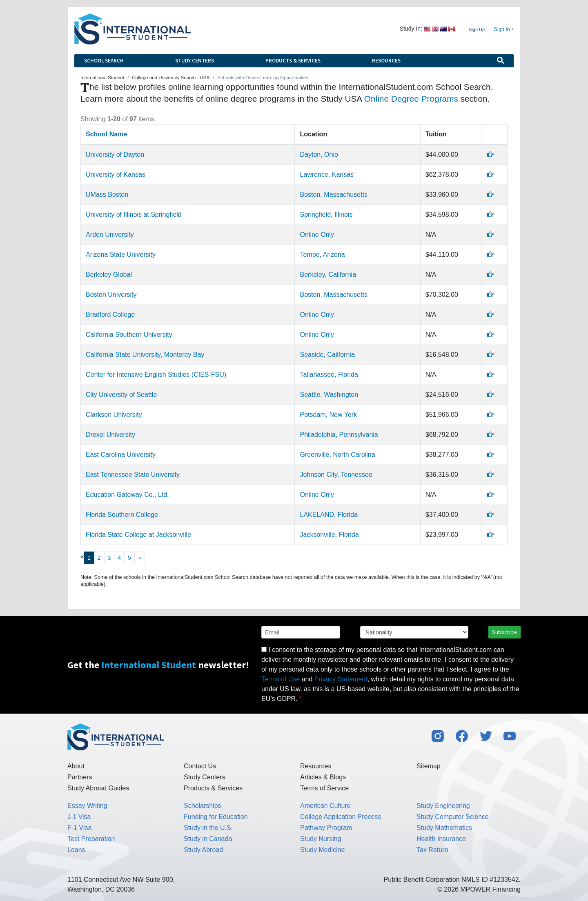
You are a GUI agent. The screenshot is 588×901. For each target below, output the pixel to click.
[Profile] (490, 155)
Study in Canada (208, 839)
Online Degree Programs (411, 99)
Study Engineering (443, 806)
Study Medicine (322, 850)
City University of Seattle (121, 395)
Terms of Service (324, 788)
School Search (104, 61)
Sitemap (429, 766)
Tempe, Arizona (322, 255)
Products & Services (293, 61)
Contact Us (200, 766)
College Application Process (341, 817)
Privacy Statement (341, 679)
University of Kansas (116, 175)
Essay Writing (87, 806)
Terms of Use (281, 679)
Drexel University (110, 435)
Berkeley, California (328, 275)
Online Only (317, 235)
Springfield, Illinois (326, 215)
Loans (76, 850)
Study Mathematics (444, 828)
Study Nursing (321, 839)
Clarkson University (114, 415)
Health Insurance (441, 839)
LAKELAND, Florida (329, 515)
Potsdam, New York (328, 415)
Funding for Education (216, 817)
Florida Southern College (122, 515)
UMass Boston (107, 195)
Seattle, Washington (329, 395)
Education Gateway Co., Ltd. (127, 495)
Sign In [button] (502, 29)
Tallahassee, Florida (329, 375)
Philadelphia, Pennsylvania (339, 435)
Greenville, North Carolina (337, 455)
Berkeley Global (109, 275)
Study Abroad (203, 850)
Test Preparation (91, 839)
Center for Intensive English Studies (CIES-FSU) (156, 375)
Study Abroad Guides (98, 788)
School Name (106, 134)
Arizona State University (121, 255)
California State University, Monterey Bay (145, 355)
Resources (386, 61)
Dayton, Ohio (319, 155)
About (76, 766)
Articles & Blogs (323, 777)
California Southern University (129, 335)
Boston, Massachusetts (333, 195)
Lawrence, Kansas (327, 175)
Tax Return (432, 850)
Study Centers (195, 61)
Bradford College (110, 315)
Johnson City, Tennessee (336, 475)
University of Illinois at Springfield (134, 215)
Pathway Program (326, 828)
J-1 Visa (79, 817)
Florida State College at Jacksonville (138, 535)
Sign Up (477, 29)
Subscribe (504, 632)
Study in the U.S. (208, 828)
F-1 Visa (79, 828)
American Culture (325, 806)
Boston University (111, 295)
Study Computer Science (453, 817)
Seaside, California (327, 355)
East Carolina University (121, 455)
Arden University (110, 235)
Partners (80, 777)
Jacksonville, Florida (329, 535)
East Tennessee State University (133, 475)
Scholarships (203, 806)
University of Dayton (115, 155)
